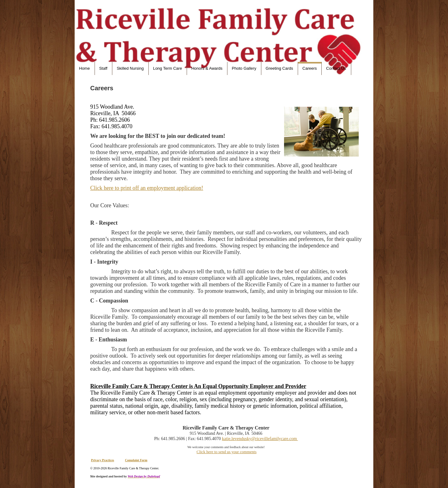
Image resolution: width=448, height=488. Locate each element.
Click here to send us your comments (227, 452)
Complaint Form (136, 460)
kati (225, 439)
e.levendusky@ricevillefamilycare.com (263, 439)
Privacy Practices (103, 460)
